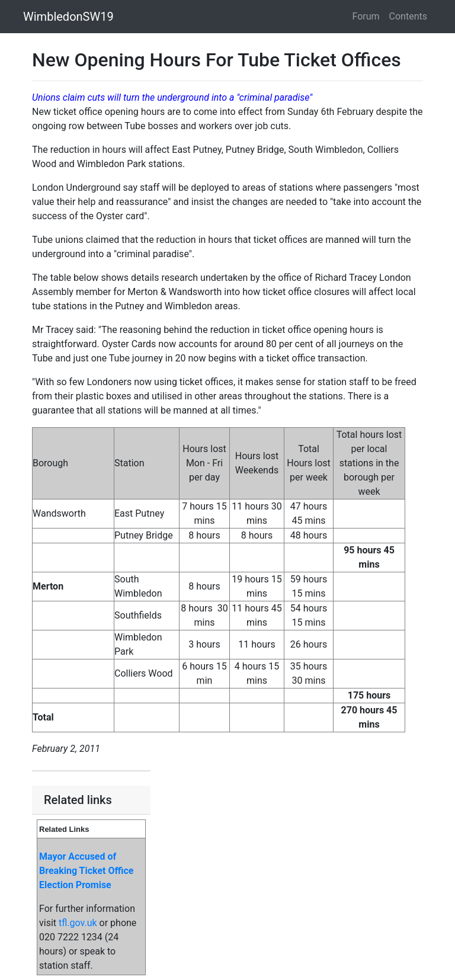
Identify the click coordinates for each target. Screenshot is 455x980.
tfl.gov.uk (78, 923)
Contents (408, 16)
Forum (366, 16)
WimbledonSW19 (68, 17)
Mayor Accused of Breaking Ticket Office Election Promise (86, 871)
